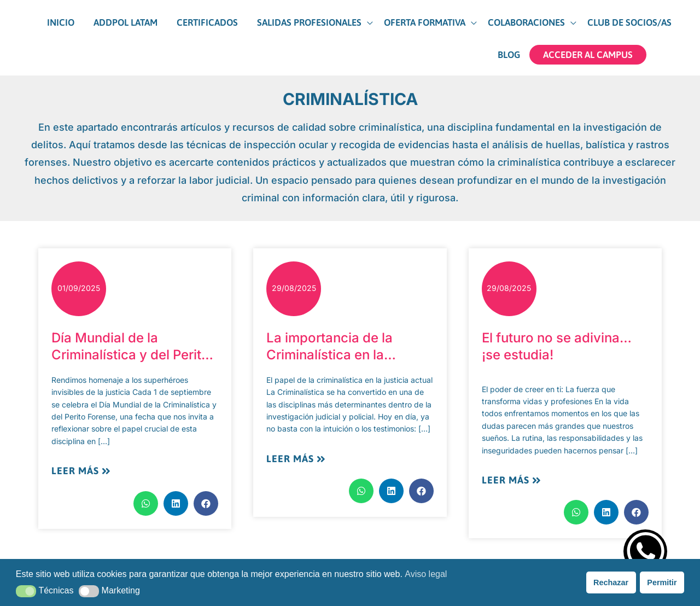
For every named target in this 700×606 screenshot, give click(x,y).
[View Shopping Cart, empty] (667, 50)
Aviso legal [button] (426, 574)
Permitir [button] (662, 582)
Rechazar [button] (611, 582)
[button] (285, 28)
